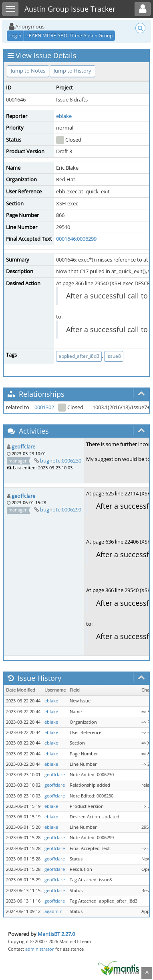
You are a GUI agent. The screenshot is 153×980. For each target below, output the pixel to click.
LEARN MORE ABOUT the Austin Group (69, 36)
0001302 (44, 407)
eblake (64, 116)
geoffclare (23, 446)
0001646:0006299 (76, 239)
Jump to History (72, 71)
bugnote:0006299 (61, 509)
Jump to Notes (28, 71)
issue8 (114, 356)
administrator (40, 949)
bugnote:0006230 (61, 461)
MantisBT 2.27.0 (56, 934)
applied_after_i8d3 (79, 356)
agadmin (53, 911)
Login (15, 36)
